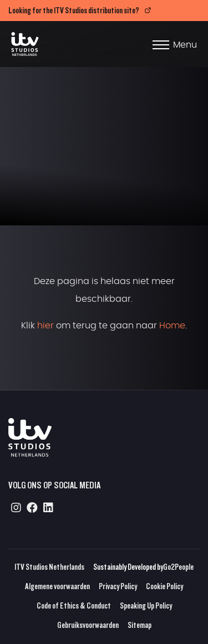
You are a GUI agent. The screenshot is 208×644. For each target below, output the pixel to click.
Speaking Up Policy (146, 606)
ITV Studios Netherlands (49, 567)
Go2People (178, 567)
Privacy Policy (118, 586)
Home (172, 326)
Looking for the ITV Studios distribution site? (74, 10)
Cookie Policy (164, 586)
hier (45, 326)
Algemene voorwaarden (57, 586)
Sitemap (139, 625)
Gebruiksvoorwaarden (88, 625)
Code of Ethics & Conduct (74, 606)
